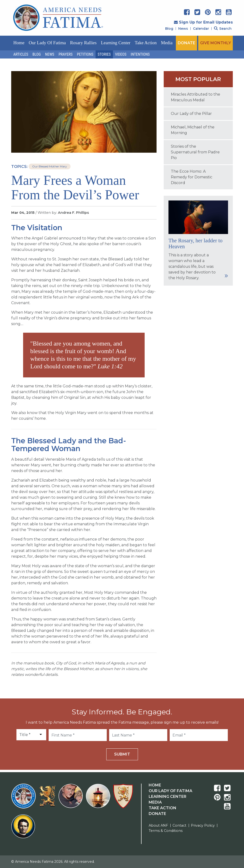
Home (19, 43)
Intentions (140, 54)
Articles (21, 54)
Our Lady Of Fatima (170, 791)
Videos (121, 54)
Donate (157, 814)
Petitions (85, 54)
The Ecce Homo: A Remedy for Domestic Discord (192, 177)
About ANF (158, 825)
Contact (179, 825)
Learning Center (116, 43)
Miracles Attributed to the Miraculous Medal (196, 97)
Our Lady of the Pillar (191, 114)
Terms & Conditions (166, 831)
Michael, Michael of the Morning (193, 130)
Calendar (201, 29)
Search (223, 29)
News (183, 29)
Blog (169, 29)
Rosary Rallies (83, 43)
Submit (122, 754)
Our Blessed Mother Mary (50, 166)
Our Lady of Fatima (47, 43)
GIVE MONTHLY (216, 43)
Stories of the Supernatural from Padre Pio (195, 152)
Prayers (66, 54)
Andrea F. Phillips (73, 213)
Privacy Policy (203, 825)
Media (167, 43)
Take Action (146, 43)
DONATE (186, 43)
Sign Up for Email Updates (203, 22)
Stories (104, 54)
